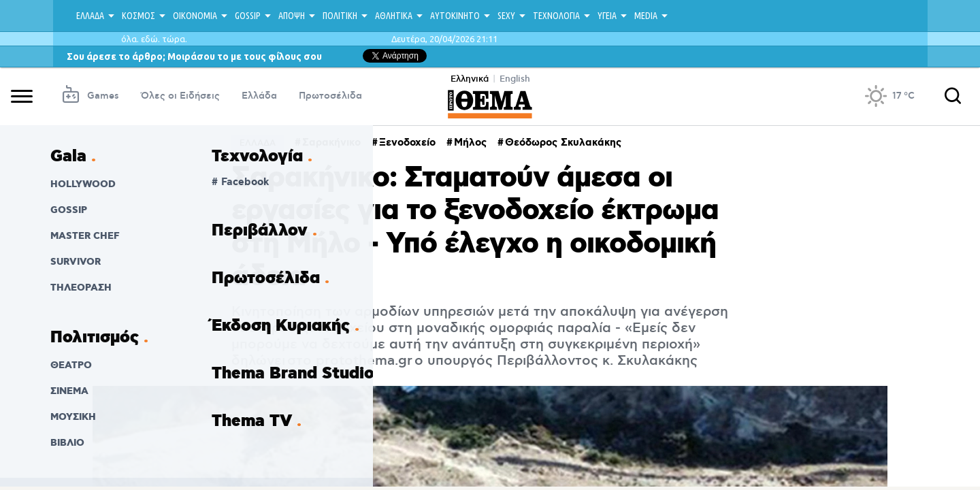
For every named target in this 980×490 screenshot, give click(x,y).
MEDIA (646, 16)
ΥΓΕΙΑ (607, 16)
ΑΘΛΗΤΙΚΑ (394, 16)
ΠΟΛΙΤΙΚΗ (340, 16)
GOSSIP (248, 16)
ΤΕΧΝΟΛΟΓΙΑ (556, 16)
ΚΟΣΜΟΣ (138, 16)
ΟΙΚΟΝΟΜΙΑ (195, 16)
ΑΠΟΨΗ (292, 16)
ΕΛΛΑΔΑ (90, 16)
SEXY (506, 16)
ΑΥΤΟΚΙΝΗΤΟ (455, 16)
